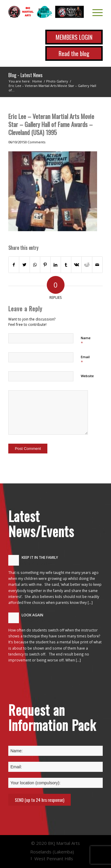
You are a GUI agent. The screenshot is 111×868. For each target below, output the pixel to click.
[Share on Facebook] (14, 265)
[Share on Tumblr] (66, 265)
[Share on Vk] (76, 265)
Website (87, 376)
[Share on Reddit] (87, 265)
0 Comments (35, 142)
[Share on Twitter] (24, 265)
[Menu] (95, 12)
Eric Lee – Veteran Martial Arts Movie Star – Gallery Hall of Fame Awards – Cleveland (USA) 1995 (51, 124)
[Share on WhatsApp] (35, 265)
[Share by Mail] (97, 265)
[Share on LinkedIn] (56, 265)
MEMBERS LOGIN (74, 37)
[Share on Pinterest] (45, 265)
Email (85, 360)
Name (86, 341)
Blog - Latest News (25, 75)
